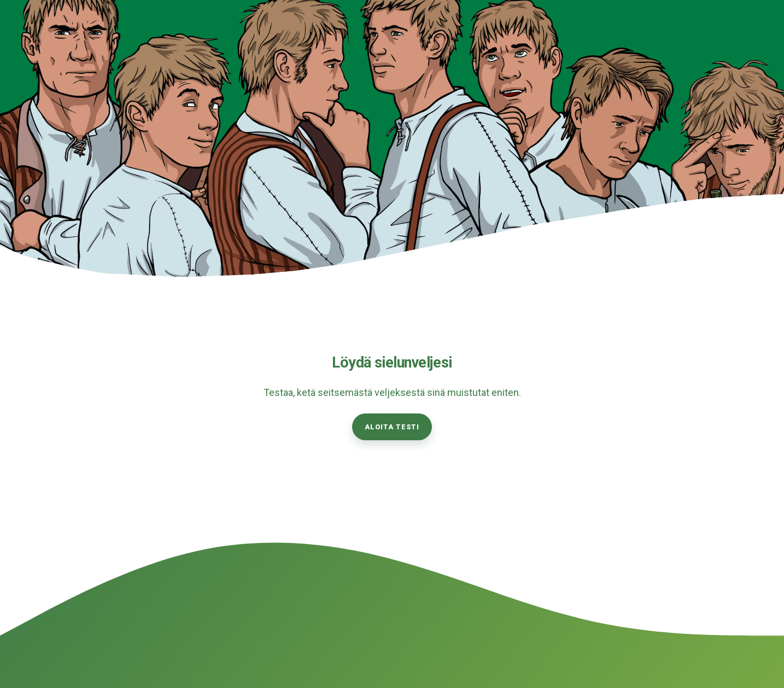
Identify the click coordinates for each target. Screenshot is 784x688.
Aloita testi (392, 427)
